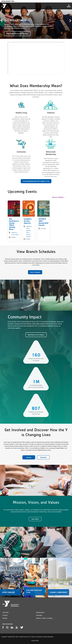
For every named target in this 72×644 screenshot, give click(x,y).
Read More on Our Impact (36, 335)
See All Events (58, 197)
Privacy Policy (35, 641)
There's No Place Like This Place (17, 34)
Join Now (6, 612)
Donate (29, 457)
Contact (5, 615)
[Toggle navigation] (69, 6)
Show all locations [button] (28, 235)
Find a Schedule (35, 272)
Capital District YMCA (8, 1)
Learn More (35, 519)
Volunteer (43, 457)
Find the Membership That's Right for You (36, 181)
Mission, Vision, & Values (44, 618)
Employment (40, 612)
